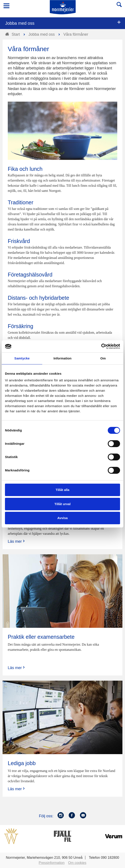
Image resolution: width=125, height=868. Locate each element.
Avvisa (62, 518)
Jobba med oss (20, 23)
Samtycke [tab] (22, 358)
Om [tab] (103, 358)
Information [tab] (62, 358)
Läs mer (17, 541)
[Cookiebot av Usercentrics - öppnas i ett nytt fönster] (101, 346)
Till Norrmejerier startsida (63, 7)
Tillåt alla (62, 490)
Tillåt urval (63, 504)
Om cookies (77, 863)
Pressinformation (52, 863)
